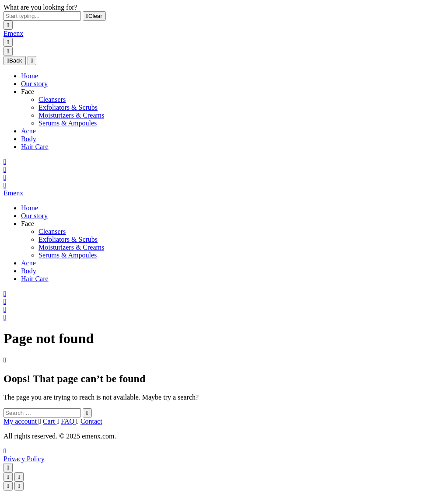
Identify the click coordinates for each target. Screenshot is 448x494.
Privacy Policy (24, 459)
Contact (91, 421)
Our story (34, 84)
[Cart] (5, 185)
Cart (50, 421)
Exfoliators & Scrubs (68, 107)
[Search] (5, 162)
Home (30, 76)
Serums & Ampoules (68, 123)
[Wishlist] (5, 177)
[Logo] (13, 33)
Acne (28, 131)
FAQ (68, 421)
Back (15, 61)
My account (21, 421)
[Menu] (8, 42)
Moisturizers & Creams (71, 115)
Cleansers (52, 99)
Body (29, 139)
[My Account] (5, 169)
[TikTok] (5, 451)
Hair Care (35, 147)
